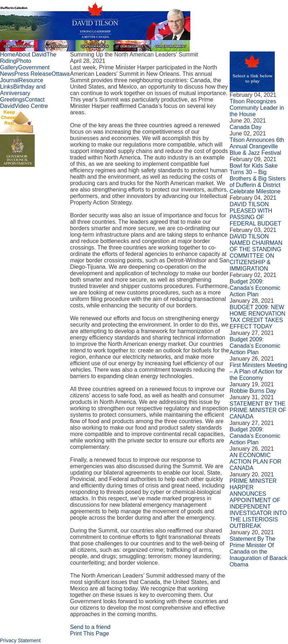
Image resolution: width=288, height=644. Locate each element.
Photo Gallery (16, 64)
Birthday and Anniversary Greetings (23, 93)
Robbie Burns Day (253, 391)
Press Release (33, 74)
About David (31, 55)
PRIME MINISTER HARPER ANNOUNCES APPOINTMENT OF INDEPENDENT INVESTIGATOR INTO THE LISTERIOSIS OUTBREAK (258, 503)
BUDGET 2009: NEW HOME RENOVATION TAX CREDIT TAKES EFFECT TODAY (258, 317)
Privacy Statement (20, 640)
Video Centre (31, 106)
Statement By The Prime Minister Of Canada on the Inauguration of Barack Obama (258, 552)
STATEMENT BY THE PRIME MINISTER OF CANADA (258, 410)
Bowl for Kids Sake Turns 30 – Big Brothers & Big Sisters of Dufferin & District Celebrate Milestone (258, 179)
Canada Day (246, 127)
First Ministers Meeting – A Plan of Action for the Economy (258, 371)
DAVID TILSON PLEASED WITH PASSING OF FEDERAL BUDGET (255, 214)
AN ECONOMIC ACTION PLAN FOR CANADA (256, 462)
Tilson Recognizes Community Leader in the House (257, 108)
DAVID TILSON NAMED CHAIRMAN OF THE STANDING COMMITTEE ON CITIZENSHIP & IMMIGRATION (256, 252)
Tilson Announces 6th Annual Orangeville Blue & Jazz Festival (257, 146)
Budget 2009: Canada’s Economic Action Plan (255, 288)
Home (8, 55)
